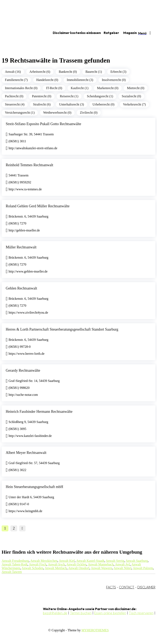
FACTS (111, 587)
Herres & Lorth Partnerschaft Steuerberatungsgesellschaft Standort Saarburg (62, 329)
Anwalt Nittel (122, 568)
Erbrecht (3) (118, 72)
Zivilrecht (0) (89, 113)
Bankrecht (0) (68, 72)
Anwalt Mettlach (56, 568)
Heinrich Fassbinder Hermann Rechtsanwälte (39, 412)
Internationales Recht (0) (21, 88)
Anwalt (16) (13, 72)
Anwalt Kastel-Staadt (90, 561)
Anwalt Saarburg (137, 561)
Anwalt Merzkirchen (44, 561)
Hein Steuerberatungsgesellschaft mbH (34, 487)
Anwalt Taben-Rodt (15, 564)
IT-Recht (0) (54, 88)
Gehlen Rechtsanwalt (21, 288)
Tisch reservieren (141, 613)
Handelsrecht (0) (47, 80)
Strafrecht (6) (42, 104)
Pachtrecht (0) (14, 96)
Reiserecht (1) (69, 96)
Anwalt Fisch (38, 564)
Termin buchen (81, 613)
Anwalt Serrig (115, 561)
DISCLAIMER (146, 587)
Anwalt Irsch (56, 564)
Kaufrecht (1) (80, 88)
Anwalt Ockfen (76, 564)
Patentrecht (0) (42, 96)
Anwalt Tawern (12, 572)
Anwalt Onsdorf (79, 568)
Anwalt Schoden (32, 568)
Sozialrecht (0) (131, 96)
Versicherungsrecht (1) (20, 113)
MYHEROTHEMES (95, 630)
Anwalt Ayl (123, 564)
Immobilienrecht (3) (80, 80)
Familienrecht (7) (16, 80)
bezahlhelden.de (55, 613)
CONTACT (127, 587)
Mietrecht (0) (136, 88)
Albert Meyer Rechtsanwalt (26, 453)
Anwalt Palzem (143, 568)
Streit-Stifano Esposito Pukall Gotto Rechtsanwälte (43, 124)
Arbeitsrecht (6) (40, 72)
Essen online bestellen (110, 613)
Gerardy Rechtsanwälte (23, 370)
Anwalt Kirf (67, 561)
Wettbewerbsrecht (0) (57, 113)
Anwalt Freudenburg (15, 561)
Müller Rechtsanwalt (21, 247)
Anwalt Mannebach (101, 564)
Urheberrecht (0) (104, 104)
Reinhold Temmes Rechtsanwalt (29, 165)
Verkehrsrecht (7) (135, 104)
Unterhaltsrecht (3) (71, 104)
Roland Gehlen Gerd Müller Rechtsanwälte (38, 206)
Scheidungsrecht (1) (100, 96)
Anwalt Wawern (101, 568)
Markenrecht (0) (108, 88)
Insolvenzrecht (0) (114, 80)
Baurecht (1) (94, 72)
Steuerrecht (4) (15, 104)
